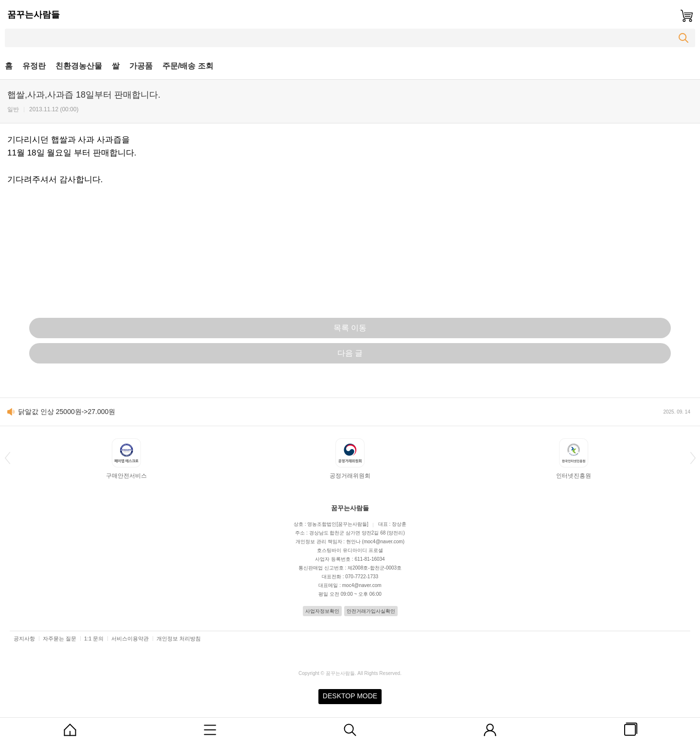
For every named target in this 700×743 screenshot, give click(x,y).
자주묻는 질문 (60, 639)
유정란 (34, 66)
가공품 (141, 66)
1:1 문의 (94, 639)
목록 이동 (350, 328)
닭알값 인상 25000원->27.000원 (67, 412)
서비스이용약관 (130, 639)
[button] (7, 458)
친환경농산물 (79, 66)
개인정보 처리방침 (179, 639)
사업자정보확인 (322, 611)
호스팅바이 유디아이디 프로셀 (350, 550)
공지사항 (24, 639)
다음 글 (350, 353)
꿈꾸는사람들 (34, 15)
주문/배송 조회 (188, 66)
